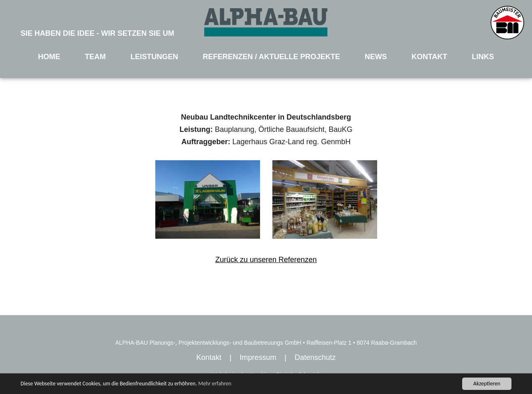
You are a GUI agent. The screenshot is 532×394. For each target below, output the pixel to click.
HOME (49, 57)
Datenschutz (315, 357)
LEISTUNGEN (154, 57)
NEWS (376, 57)
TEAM (95, 57)
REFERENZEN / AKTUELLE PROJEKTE (271, 57)
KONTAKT (430, 57)
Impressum (258, 357)
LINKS (483, 57)
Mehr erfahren (215, 384)
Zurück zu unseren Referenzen (266, 260)
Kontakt (209, 357)
